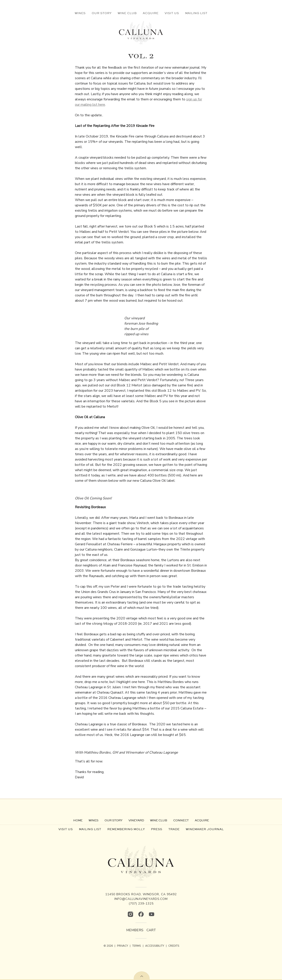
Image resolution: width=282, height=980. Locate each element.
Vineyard (136, 820)
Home (78, 820)
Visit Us (172, 13)
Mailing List (196, 13)
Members (135, 930)
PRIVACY (122, 946)
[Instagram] (130, 914)
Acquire (151, 13)
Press (157, 829)
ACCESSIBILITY (155, 946)
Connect (181, 820)
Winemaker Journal (205, 829)
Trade (174, 829)
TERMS (137, 946)
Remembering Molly (126, 829)
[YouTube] (152, 914)
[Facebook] (141, 914)
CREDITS (174, 946)
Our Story (102, 13)
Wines (80, 13)
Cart (151, 930)
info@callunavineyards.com (141, 899)
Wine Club (127, 13)
